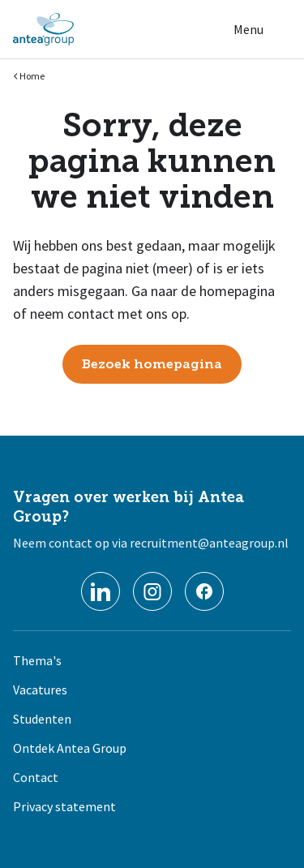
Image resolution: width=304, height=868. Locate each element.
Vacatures (40, 690)
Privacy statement (64, 806)
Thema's (37, 660)
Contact (36, 777)
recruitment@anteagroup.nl (209, 543)
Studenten (42, 719)
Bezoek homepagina (152, 364)
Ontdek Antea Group (70, 748)
